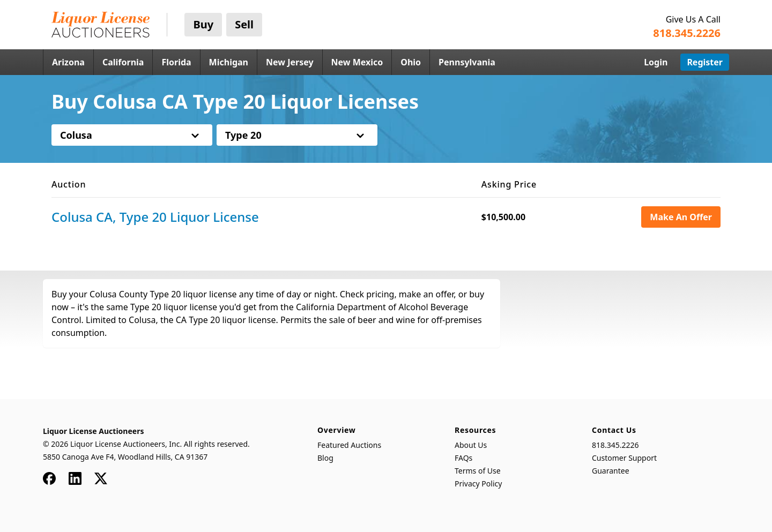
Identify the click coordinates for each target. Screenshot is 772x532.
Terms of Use (478, 471)
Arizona (68, 62)
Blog (325, 458)
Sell (244, 24)
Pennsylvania (467, 62)
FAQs (463, 458)
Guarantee (611, 471)
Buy (203, 24)
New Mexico (357, 62)
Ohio (411, 62)
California (123, 62)
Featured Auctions (349, 445)
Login (656, 62)
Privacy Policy (478, 484)
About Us (471, 445)
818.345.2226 (615, 445)
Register (705, 62)
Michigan (229, 62)
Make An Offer (681, 217)
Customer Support (624, 458)
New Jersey (290, 62)
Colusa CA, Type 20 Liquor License (155, 217)
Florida (176, 62)
